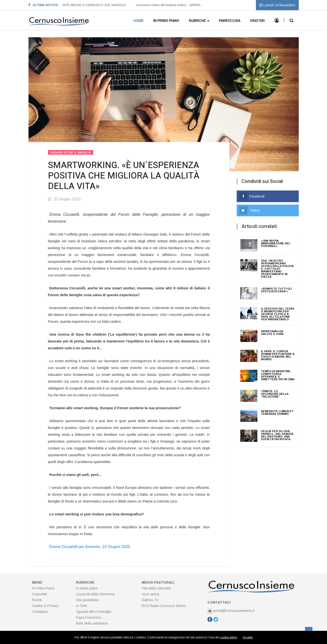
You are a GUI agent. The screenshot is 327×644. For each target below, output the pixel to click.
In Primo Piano (43, 588)
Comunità (39, 594)
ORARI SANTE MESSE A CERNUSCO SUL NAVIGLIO (87, 5)
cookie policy (229, 637)
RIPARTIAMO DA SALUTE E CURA (272, 333)
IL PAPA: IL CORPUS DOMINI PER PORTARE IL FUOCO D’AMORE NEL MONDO (278, 355)
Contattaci (40, 612)
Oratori (257, 21)
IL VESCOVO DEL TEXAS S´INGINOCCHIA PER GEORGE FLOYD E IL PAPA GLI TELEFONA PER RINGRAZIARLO (278, 314)
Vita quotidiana (87, 600)
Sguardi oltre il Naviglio (94, 612)
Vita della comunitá (156, 588)
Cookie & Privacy (45, 606)
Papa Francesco (89, 617)
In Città (81, 606)
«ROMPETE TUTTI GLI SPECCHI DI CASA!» (276, 290)
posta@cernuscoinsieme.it (231, 611)
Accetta (248, 637)
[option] (89, 5)
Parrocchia (230, 21)
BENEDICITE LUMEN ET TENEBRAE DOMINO (277, 412)
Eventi (37, 600)
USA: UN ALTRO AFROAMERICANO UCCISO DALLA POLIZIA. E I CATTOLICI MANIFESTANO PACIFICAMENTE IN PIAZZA (278, 269)
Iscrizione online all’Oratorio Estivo (162, 5)
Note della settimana (92, 623)
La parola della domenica (95, 594)
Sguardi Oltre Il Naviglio (71, 153)
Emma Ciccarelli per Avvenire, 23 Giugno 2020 (90, 547)
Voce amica (150, 594)
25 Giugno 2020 (64, 199)
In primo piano (166, 21)
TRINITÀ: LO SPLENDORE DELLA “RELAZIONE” (275, 394)
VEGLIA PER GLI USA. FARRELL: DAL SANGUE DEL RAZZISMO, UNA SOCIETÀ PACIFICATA (277, 435)
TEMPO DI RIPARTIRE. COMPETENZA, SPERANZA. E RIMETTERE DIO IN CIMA (278, 375)
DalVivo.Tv (150, 600)
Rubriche (199, 21)
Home (138, 21)
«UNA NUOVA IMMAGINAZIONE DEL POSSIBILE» (276, 243)
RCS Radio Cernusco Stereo (164, 606)
